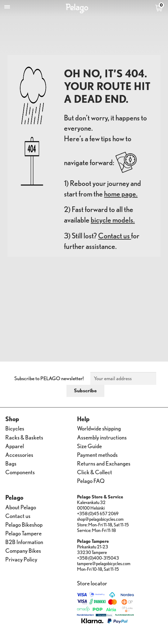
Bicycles (15, 428)
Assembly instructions (102, 437)
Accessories (19, 455)
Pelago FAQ (91, 481)
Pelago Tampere (23, 533)
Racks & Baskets (24, 437)
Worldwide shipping (99, 428)
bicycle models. (113, 220)
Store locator (92, 583)
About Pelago (21, 507)
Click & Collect (95, 472)
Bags (11, 463)
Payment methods (97, 455)
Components (20, 472)
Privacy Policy (21, 559)
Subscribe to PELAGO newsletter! (49, 378)
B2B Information (24, 542)
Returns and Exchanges (104, 463)
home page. (121, 194)
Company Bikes (23, 550)
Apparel (15, 446)
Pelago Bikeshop (24, 524)
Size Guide (89, 446)
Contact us (115, 236)
